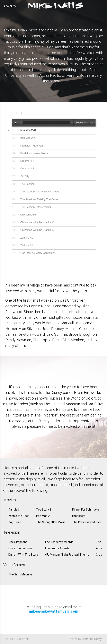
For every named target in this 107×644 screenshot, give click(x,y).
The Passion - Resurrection (36, 207)
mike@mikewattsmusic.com (53, 611)
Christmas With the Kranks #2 (38, 230)
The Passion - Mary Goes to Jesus (40, 192)
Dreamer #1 (27, 161)
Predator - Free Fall (32, 146)
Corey (98, 639)
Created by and (85, 639)
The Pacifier (27, 184)
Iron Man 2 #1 (28, 130)
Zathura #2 (27, 245)
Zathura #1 (27, 238)
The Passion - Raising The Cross (39, 199)
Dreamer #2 (27, 169)
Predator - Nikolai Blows (34, 153)
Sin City (25, 176)
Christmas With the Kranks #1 (38, 222)
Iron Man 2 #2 (28, 138)
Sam (85, 639)
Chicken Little (28, 215)
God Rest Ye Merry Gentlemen (38, 253)
